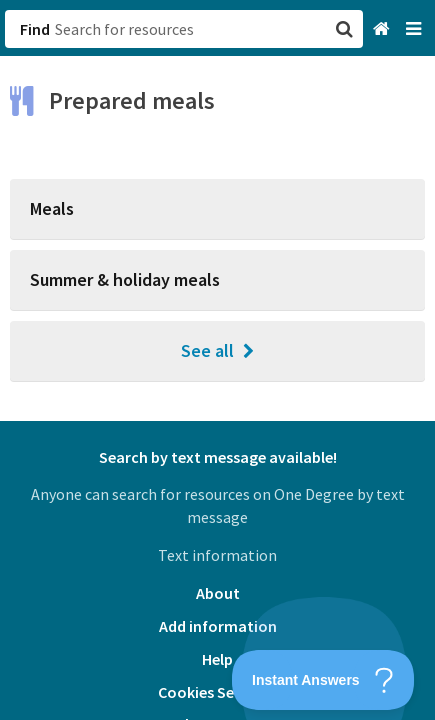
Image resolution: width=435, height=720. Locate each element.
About (218, 593)
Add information (218, 626)
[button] (217, 360)
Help (217, 659)
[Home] (383, 29)
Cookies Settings (217, 692)
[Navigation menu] (415, 29)
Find (35, 29)
